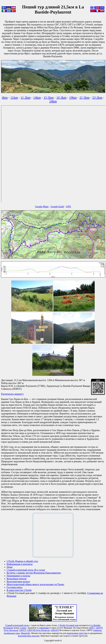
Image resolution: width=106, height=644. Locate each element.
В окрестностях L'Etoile (19, 590)
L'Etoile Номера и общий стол (22, 561)
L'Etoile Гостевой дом (68, 625)
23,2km (97, 97)
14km (37, 97)
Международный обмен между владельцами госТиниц (35, 584)
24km (53, 101)
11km (14, 97)
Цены (10, 567)
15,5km (49, 97)
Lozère (23, 628)
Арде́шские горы (12, 633)
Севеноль (97, 630)
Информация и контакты (20, 564)
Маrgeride (25, 633)
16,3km (61, 97)
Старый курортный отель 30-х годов (26, 570)
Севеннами (44, 628)
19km (73, 97)
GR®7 (92, 628)
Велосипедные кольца (18, 582)
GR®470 (55, 630)
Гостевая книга (15, 587)
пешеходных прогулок (77, 633)
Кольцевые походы (17, 579)
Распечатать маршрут (12, 394)
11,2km (26, 97)
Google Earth (57, 207)
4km (5, 97)
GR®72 (23, 630)
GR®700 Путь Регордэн (39, 630)
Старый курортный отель (17, 625)
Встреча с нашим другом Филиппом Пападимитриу (34, 573)
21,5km (85, 97)
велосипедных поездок (29, 636)
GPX (68, 207)
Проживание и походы (18, 576)
